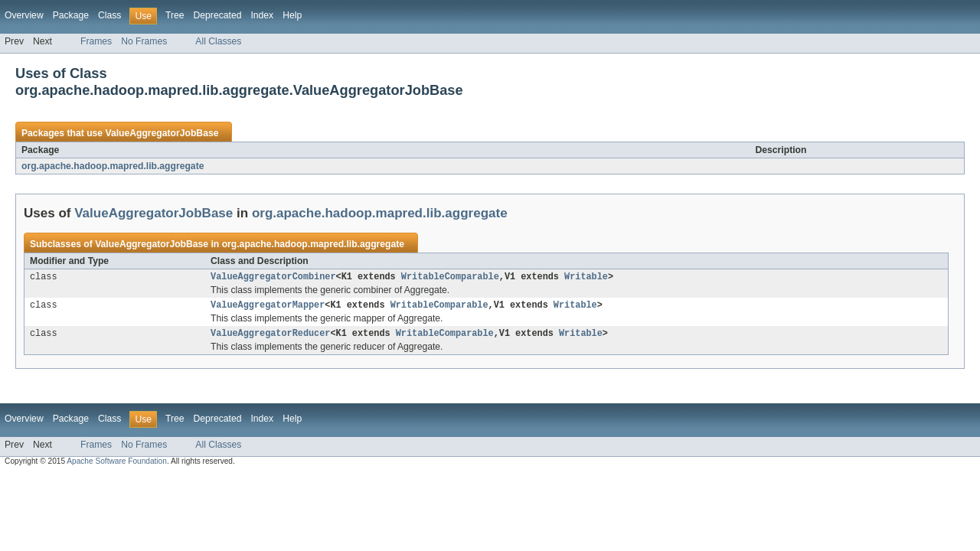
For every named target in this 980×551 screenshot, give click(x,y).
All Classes (218, 41)
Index (262, 15)
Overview (24, 15)
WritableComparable (450, 278)
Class (109, 15)
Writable (586, 278)
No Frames (144, 41)
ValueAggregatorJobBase (162, 133)
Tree (175, 15)
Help (292, 15)
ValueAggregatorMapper (268, 308)
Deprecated (218, 15)
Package (71, 15)
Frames (96, 41)
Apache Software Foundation (117, 466)
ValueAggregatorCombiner (273, 278)
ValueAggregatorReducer (270, 337)
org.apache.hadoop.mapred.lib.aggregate (113, 166)
